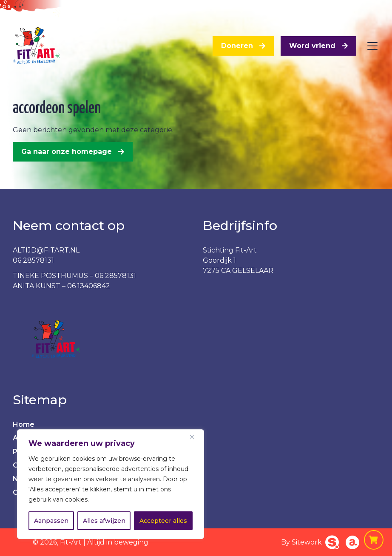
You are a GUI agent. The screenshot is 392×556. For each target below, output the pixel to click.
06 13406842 (89, 286)
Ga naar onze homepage (67, 152)
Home (24, 424)
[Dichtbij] (195, 437)
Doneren (237, 46)
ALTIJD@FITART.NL (46, 250)
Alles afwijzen (104, 521)
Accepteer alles (163, 521)
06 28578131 (33, 260)
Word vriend (312, 46)
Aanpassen (51, 521)
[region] (111, 484)
